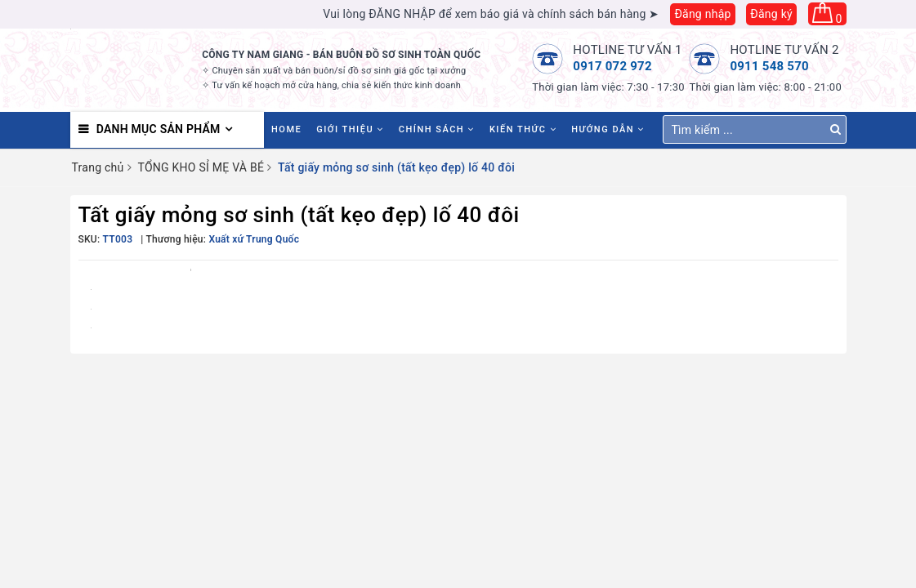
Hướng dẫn (608, 129)
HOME (286, 129)
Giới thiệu (350, 129)
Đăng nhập (702, 14)
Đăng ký (771, 14)
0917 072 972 (612, 66)
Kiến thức (523, 129)
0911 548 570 (769, 66)
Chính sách (437, 129)
